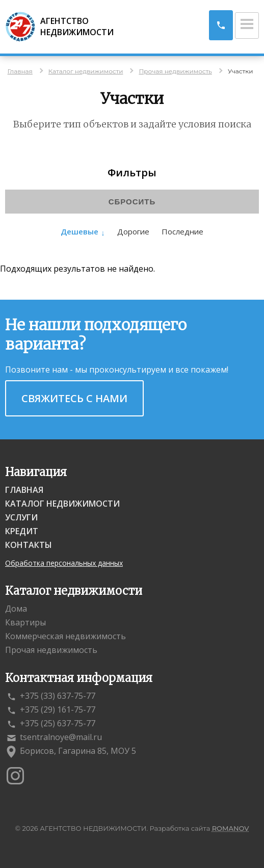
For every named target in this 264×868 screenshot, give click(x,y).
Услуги (21, 517)
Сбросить (132, 202)
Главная (24, 490)
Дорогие (133, 231)
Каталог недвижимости (62, 504)
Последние (182, 231)
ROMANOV (231, 828)
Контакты (29, 545)
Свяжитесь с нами (74, 398)
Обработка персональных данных (64, 563)
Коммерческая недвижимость (65, 636)
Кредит (22, 531)
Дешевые (80, 231)
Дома (16, 609)
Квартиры (25, 622)
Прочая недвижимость (51, 650)
